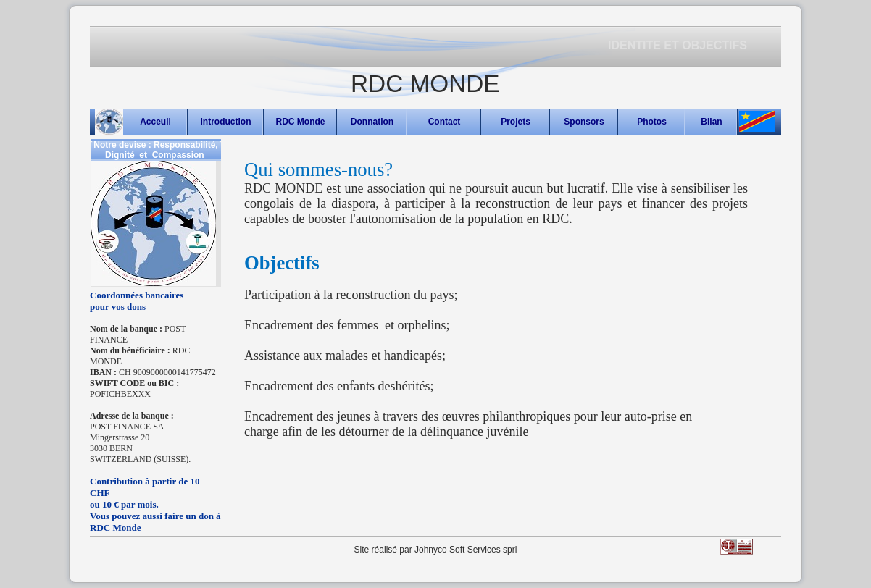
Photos (652, 122)
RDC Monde (301, 122)
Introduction (226, 122)
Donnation (372, 122)
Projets (516, 122)
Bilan (711, 122)
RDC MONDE (425, 84)
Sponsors (584, 122)
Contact (445, 122)
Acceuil (155, 122)
